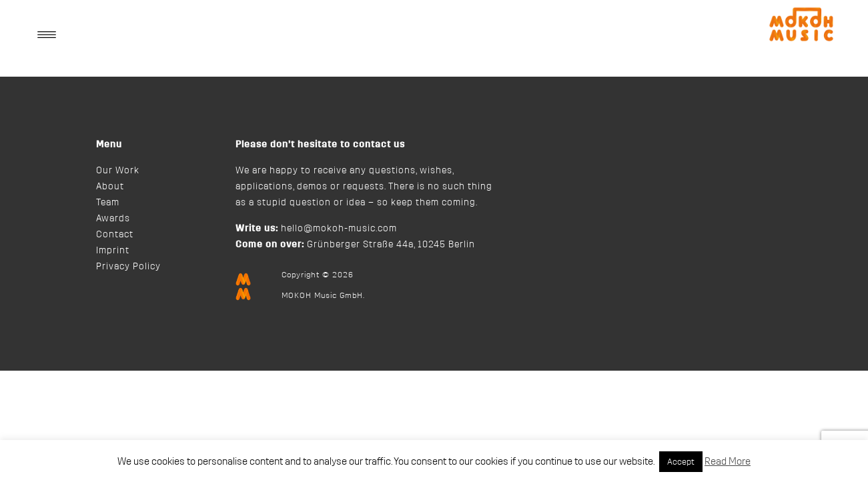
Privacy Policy (128, 267)
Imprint (113, 251)
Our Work (118, 171)
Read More (728, 462)
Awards (113, 219)
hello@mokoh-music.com (339, 229)
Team (108, 203)
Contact (115, 235)
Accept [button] (681, 462)
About (110, 187)
